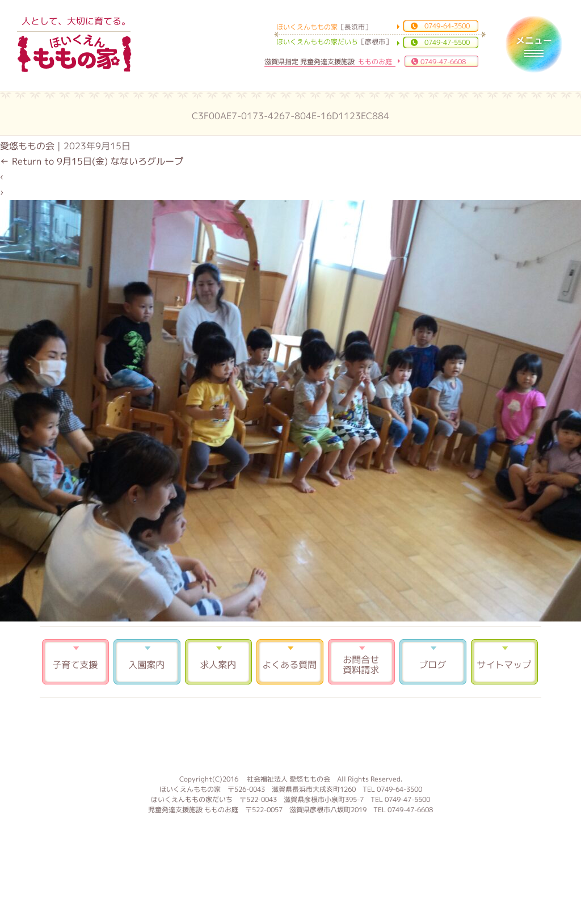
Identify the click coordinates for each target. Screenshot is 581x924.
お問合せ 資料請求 (361, 662)
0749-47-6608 (443, 62)
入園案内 (147, 662)
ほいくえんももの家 (74, 54)
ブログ (433, 662)
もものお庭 (290, 734)
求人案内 (218, 662)
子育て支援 (75, 662)
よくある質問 (290, 662)
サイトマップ (504, 662)
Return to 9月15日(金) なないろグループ (92, 161)
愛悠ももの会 (27, 146)
